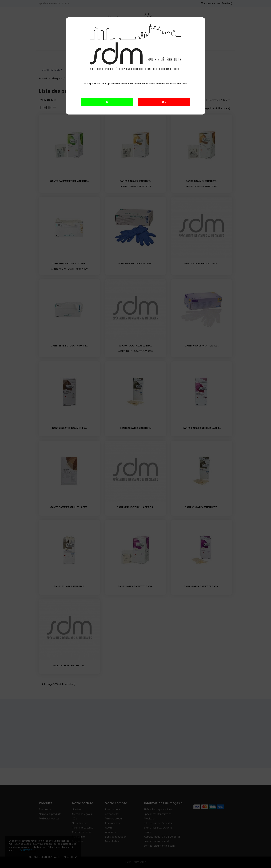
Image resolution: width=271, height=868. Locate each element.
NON (164, 102)
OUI (107, 102)
